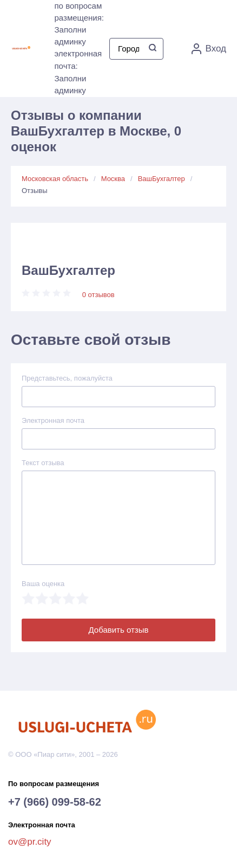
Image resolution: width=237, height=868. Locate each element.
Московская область (55, 179)
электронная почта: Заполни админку (78, 72)
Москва (113, 179)
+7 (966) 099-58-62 (55, 802)
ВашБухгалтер (162, 179)
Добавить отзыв (119, 630)
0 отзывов (98, 295)
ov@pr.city (30, 842)
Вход (209, 49)
